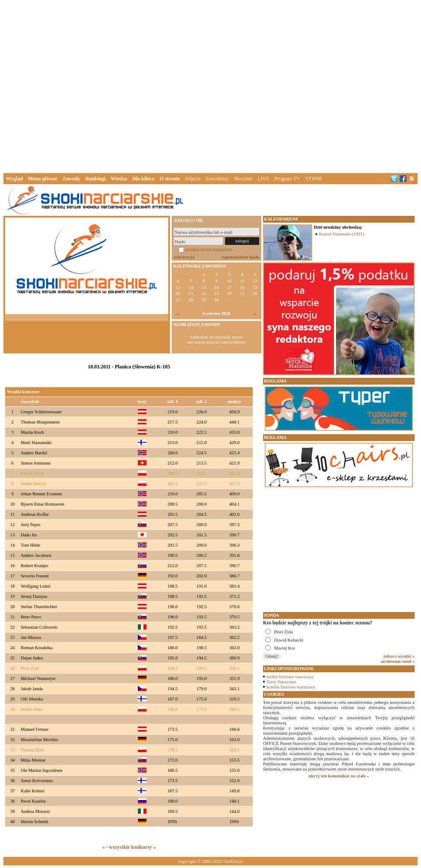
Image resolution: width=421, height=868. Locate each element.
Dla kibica (143, 179)
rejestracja (184, 257)
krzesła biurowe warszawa (291, 687)
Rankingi (95, 179)
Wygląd (15, 179)
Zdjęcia (193, 179)
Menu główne (43, 179)
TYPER (313, 179)
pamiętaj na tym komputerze (209, 249)
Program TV (287, 179)
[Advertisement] (133, 85)
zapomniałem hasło (241, 257)
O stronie (170, 179)
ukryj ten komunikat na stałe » (339, 776)
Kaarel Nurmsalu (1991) (342, 234)
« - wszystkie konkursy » (129, 847)
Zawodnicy (217, 179)
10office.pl (233, 861)
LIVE (263, 179)
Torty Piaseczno (281, 682)
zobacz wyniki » (399, 656)
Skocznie (243, 179)
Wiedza (119, 179)
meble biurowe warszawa (290, 677)
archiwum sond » (398, 661)
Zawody (72, 179)
